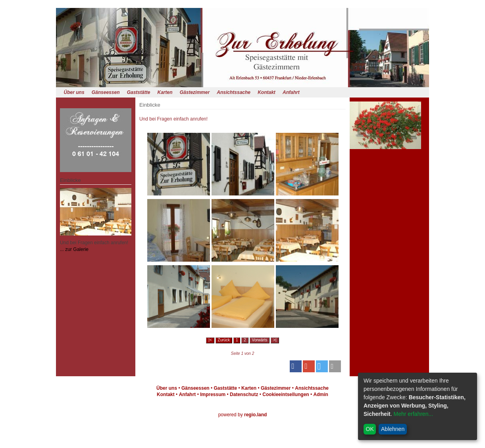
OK (370, 429)
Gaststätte (139, 92)
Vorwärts (260, 340)
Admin (321, 394)
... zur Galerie (74, 249)
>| (275, 340)
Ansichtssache (234, 92)
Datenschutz (244, 394)
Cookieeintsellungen (286, 394)
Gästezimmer (195, 92)
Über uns (74, 92)
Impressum (213, 394)
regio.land (255, 415)
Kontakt (267, 92)
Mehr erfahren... (413, 414)
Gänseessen (106, 92)
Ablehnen (393, 429)
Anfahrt (291, 92)
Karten (165, 92)
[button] (296, 366)
